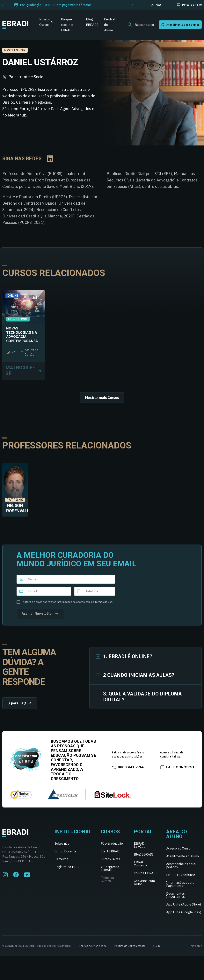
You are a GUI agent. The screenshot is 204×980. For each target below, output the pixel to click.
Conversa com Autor (144, 882)
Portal (143, 832)
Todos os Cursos (107, 879)
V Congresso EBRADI (110, 868)
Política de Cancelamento (130, 946)
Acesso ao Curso (178, 848)
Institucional (73, 832)
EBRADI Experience (181, 875)
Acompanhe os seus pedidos (181, 865)
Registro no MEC (67, 867)
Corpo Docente (66, 851)
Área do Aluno (177, 834)
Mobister (196, 946)
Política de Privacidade (93, 946)
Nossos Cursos (45, 22)
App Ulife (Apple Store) (184, 904)
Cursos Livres (111, 859)
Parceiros (61, 859)
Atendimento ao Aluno (182, 856)
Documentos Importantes (176, 895)
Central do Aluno (110, 25)
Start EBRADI (111, 851)
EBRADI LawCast (140, 845)
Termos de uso (103, 602)
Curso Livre (18, 319)
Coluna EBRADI (145, 873)
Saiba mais (119, 752)
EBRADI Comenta (141, 864)
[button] (132, 5)
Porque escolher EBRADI (67, 25)
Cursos (110, 832)
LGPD (157, 946)
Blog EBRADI (92, 22)
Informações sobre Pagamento (180, 884)
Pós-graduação (112, 843)
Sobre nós (62, 843)
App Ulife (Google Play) (184, 912)
